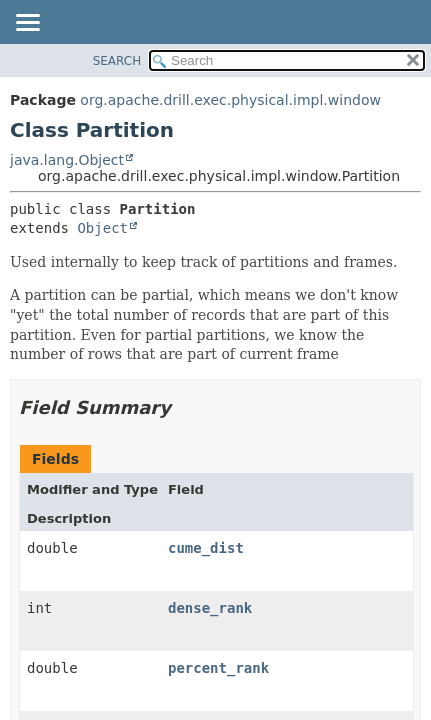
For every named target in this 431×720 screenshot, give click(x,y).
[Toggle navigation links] (27, 24)
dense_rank (210, 608)
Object (102, 228)
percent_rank (218, 668)
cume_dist (206, 548)
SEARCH (117, 61)
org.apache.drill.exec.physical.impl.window (230, 100)
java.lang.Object (67, 160)
